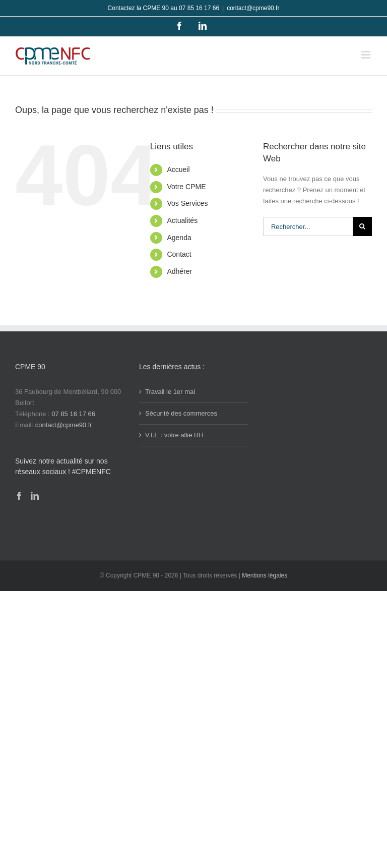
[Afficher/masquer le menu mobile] (367, 55)
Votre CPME (186, 187)
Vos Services (187, 203)
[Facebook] (19, 496)
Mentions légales (265, 575)
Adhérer (179, 271)
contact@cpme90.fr (253, 8)
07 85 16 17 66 (73, 414)
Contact (179, 254)
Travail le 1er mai (170, 392)
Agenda (179, 238)
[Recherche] (362, 226)
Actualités (182, 220)
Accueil (178, 169)
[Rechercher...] (308, 226)
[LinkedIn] (35, 496)
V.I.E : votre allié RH (174, 435)
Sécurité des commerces (181, 413)
